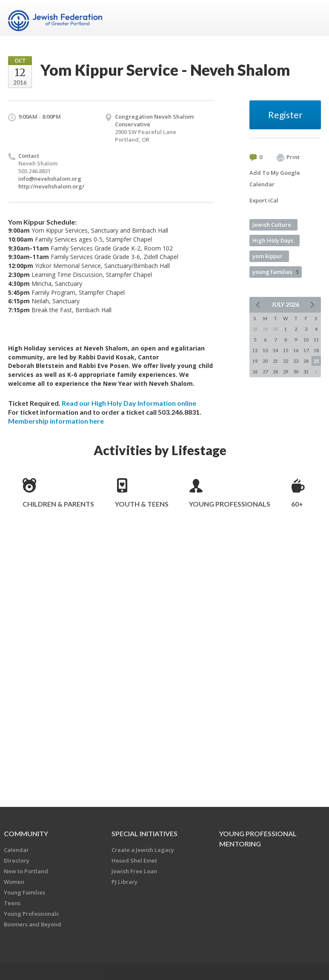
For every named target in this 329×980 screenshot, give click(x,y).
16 (296, 350)
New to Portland (26, 871)
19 (255, 361)
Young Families (24, 892)
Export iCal (264, 200)
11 (316, 340)
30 (296, 372)
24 (306, 361)
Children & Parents (58, 504)
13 (265, 350)
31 (306, 372)
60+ (297, 504)
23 (296, 361)
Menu (311, 18)
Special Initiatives (144, 833)
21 (275, 361)
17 (306, 350)
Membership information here (56, 421)
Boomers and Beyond (33, 924)
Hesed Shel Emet (134, 860)
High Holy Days (273, 240)
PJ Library (124, 882)
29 (286, 372)
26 (255, 372)
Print (288, 157)
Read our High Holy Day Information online (129, 403)
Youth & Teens (142, 504)
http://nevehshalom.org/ (51, 186)
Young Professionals (230, 504)
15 (286, 350)
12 (255, 350)
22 (286, 361)
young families (276, 272)
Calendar (16, 850)
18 (316, 350)
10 (306, 340)
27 (265, 372)
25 (316, 361)
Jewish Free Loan (134, 871)
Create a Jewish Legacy (143, 850)
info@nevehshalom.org (50, 179)
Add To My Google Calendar (275, 178)
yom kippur (267, 256)
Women (14, 882)
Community (26, 833)
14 (275, 350)
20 (265, 361)
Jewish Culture (272, 225)
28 (275, 372)
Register (285, 115)
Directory (17, 860)
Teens (12, 903)
